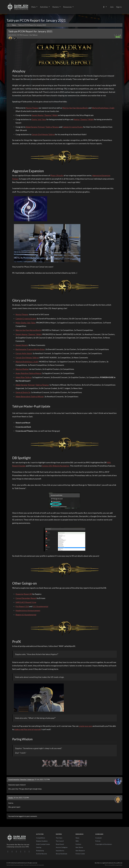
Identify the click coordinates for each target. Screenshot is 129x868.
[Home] (9, 25)
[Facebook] (16, 851)
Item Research (80, 851)
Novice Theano (32, 108)
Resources (68, 7)
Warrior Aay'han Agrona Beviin (75, 108)
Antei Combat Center (43, 844)
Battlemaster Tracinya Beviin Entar (30, 349)
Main (34, 7)
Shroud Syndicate (61, 854)
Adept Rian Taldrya (23, 377)
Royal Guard (60, 844)
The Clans (59, 838)
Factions (78, 844)
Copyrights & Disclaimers (104, 844)
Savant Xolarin (22, 345)
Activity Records (41, 854)
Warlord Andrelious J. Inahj (103, 108)
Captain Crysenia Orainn (73, 127)
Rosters (56, 7)
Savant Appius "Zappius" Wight (45, 115)
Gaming (39, 847)
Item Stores (79, 847)
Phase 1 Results (57, 175)
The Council (60, 841)
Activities (44, 7)
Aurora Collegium (62, 847)
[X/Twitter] (25, 851)
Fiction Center (80, 854)
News (77, 838)
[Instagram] (21, 851)
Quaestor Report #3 (24, 594)
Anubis (11, 798)
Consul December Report (26, 598)
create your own (86, 726)
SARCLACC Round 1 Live (26, 602)
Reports (118, 37)
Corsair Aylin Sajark (24, 353)
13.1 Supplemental (40, 606)
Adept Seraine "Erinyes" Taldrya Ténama (42, 127)
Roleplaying (40, 851)
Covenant (98, 838)
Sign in (119, 7)
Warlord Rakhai (22, 369)
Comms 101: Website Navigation (56, 466)
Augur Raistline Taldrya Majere (28, 373)
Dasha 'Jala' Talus (39, 119)
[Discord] (8, 851)
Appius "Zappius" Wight (84, 119)
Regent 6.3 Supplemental (26, 615)
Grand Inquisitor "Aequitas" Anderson (21, 779)
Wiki (77, 841)
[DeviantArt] (12, 851)
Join (112, 7)
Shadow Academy (42, 841)
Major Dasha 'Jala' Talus (25, 323)
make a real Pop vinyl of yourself (27, 729)
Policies (98, 841)
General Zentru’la (23, 392)
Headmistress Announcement (28, 610)
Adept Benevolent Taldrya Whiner (30, 396)
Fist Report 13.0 (22, 606)
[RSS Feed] (29, 851)
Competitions (41, 838)
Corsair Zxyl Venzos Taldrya (43, 134)
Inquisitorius (60, 851)
